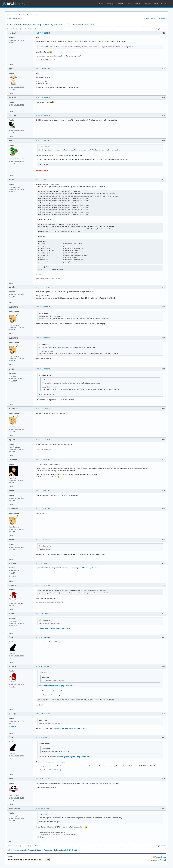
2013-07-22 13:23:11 (43, 563)
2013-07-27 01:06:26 (43, 585)
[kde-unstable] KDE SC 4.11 (81, 25)
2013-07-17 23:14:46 (43, 307)
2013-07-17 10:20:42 (43, 180)
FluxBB (163, 860)
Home (101, 4)
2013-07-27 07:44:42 (43, 614)
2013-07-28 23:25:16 (43, 737)
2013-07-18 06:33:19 (43, 409)
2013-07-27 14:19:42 (43, 637)
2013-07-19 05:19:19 (43, 540)
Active (153, 18)
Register (29, 15)
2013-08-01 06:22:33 (43, 779)
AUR (156, 4)
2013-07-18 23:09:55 (43, 509)
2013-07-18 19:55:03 (43, 491)
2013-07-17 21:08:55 (43, 287)
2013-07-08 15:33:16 (43, 98)
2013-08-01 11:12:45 (43, 808)
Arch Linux (13, 4)
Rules (15, 15)
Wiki (130, 4)
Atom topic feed (161, 857)
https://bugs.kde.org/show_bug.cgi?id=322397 (71, 728)
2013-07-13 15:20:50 (43, 141)
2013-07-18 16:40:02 (43, 460)
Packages (111, 4)
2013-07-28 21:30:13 (43, 714)
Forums (121, 4)
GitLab (138, 4)
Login (37, 15)
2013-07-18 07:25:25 (43, 440)
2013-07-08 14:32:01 (43, 69)
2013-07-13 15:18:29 (43, 115)
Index (9, 15)
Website (13, 576)
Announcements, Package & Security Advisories (40, 25)
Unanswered (161, 18)
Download (165, 4)
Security (147, 4)
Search (22, 15)
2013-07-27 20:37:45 (43, 666)
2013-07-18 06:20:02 (43, 369)
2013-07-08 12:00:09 (43, 33)
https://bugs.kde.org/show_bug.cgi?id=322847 (53, 628)
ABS (70, 155)
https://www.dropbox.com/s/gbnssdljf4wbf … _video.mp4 (77, 568)
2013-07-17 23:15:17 (43, 338)
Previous (16, 29)
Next (37, 29)
